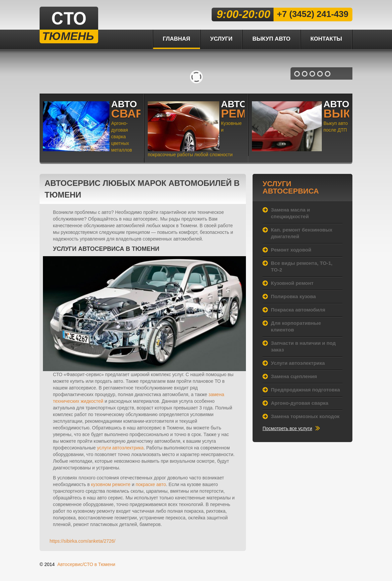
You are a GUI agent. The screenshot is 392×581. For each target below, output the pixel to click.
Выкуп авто (271, 39)
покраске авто (151, 484)
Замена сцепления (294, 376)
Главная (176, 39)
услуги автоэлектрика (120, 448)
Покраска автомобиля (298, 310)
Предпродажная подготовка (305, 390)
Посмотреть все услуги (287, 428)
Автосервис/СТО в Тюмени (86, 564)
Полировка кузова (293, 296)
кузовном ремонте (111, 484)
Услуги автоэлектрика (298, 363)
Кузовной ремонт (292, 283)
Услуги (221, 39)
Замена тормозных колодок (305, 416)
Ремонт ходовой (291, 250)
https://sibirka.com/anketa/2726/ (83, 541)
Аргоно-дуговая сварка (300, 403)
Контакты (326, 39)
